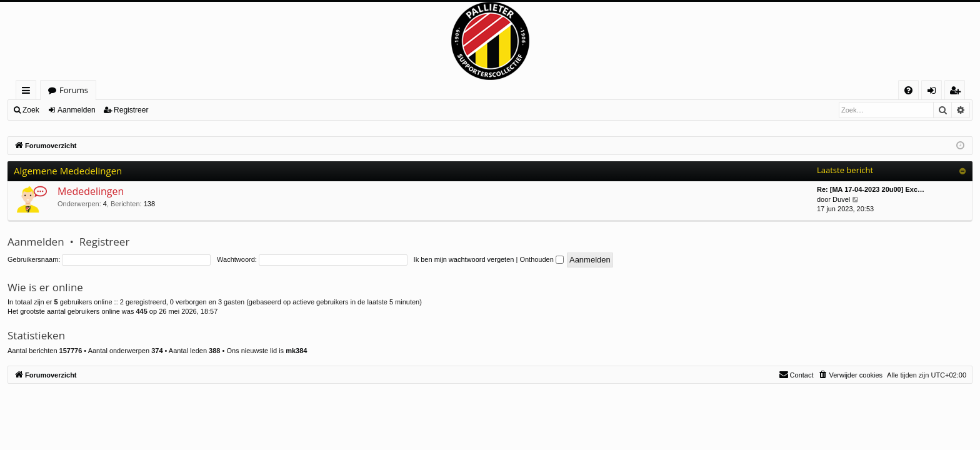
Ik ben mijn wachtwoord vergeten (464, 259)
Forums (74, 90)
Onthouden (542, 259)
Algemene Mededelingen (68, 171)
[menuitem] (908, 90)
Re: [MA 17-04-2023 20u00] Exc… (871, 189)
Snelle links (28, 92)
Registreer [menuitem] (957, 92)
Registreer (131, 110)
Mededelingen (91, 191)
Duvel (841, 199)
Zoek (31, 110)
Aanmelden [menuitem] (935, 92)
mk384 (296, 351)
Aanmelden (77, 110)
